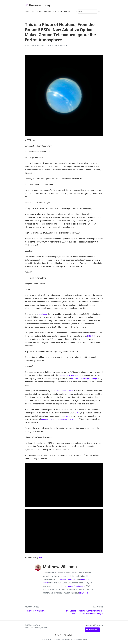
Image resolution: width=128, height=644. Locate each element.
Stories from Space (75, 587)
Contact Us (58, 635)
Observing (64, 46)
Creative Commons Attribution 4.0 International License (72, 640)
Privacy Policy (69, 635)
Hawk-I (68, 416)
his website (84, 593)
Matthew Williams (33, 46)
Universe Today (39, 5)
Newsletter (48, 12)
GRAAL (78, 413)
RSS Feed (67, 12)
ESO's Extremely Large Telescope (85, 379)
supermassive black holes (64, 391)
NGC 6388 (92, 336)
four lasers (43, 314)
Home (27, 12)
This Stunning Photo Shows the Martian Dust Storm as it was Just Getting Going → (85, 613)
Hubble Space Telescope (69, 376)
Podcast (40, 12)
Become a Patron (92, 630)
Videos (33, 12)
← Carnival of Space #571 (36, 611)
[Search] (101, 12)
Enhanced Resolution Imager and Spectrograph (61, 420)
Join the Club (58, 12)
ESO (41, 558)
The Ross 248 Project (67, 580)
